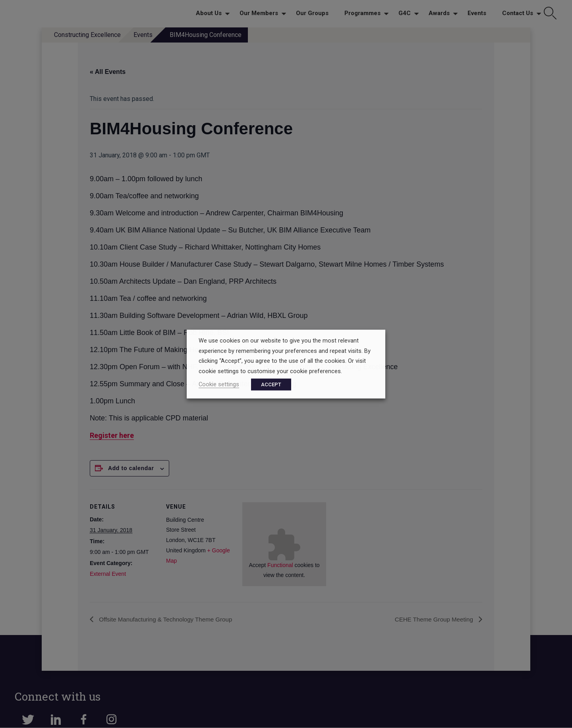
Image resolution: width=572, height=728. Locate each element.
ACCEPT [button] (271, 384)
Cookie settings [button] (219, 384)
